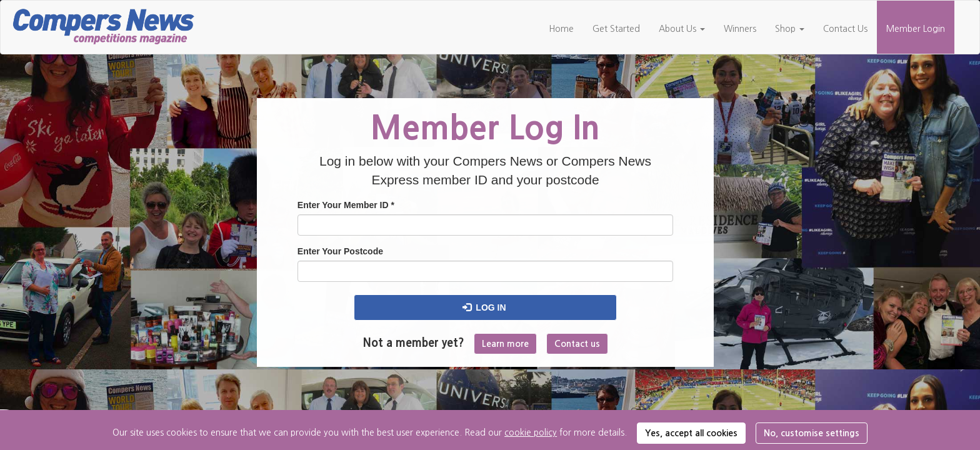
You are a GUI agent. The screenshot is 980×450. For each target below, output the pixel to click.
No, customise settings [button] (812, 433)
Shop (790, 29)
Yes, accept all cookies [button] (691, 433)
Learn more (505, 344)
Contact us (577, 344)
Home (561, 29)
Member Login (916, 29)
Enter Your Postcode (340, 251)
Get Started (616, 29)
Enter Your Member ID (346, 205)
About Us (682, 29)
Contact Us (845, 29)
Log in (484, 307)
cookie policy (531, 432)
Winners (740, 29)
